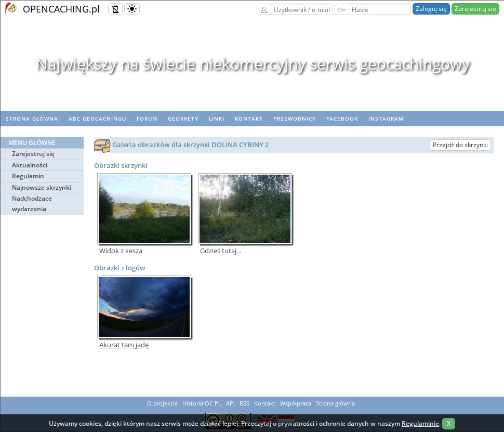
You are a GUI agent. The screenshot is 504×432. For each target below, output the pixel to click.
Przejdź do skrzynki (460, 145)
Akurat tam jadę (124, 345)
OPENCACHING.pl (61, 9)
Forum (147, 119)
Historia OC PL (202, 403)
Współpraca (296, 403)
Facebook (342, 119)
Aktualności (30, 165)
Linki (217, 119)
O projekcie (162, 403)
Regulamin (28, 176)
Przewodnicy (295, 119)
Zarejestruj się (475, 9)
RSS (244, 403)
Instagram (386, 119)
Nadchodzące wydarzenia (32, 204)
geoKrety (183, 119)
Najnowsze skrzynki (42, 187)
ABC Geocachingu (97, 119)
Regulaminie (420, 423)
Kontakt (249, 119)
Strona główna (32, 119)
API (230, 403)
